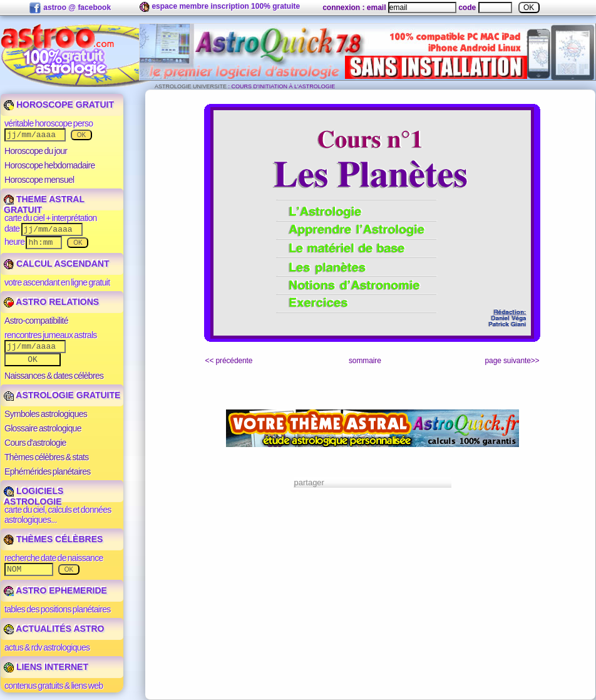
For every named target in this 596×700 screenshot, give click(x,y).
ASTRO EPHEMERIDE (55, 590)
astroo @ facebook (70, 8)
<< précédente (229, 361)
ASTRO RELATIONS (51, 302)
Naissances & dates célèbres (54, 376)
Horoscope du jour (36, 151)
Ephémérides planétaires (48, 471)
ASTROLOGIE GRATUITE (62, 395)
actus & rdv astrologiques (47, 647)
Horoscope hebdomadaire (50, 165)
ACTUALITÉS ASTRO (54, 629)
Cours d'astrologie (35, 443)
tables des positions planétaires (58, 609)
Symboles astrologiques (46, 414)
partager (309, 482)
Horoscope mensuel (39, 180)
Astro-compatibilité (36, 321)
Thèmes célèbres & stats (47, 457)
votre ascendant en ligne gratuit (57, 282)
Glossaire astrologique (43, 428)
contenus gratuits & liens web (54, 686)
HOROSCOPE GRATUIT (59, 105)
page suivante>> (512, 361)
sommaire (365, 361)
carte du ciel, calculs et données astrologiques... (58, 515)
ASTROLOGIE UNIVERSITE (191, 86)
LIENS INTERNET (46, 667)
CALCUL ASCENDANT (56, 264)
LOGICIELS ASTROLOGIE (33, 496)
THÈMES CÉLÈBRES (53, 539)
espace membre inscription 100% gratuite (220, 7)
